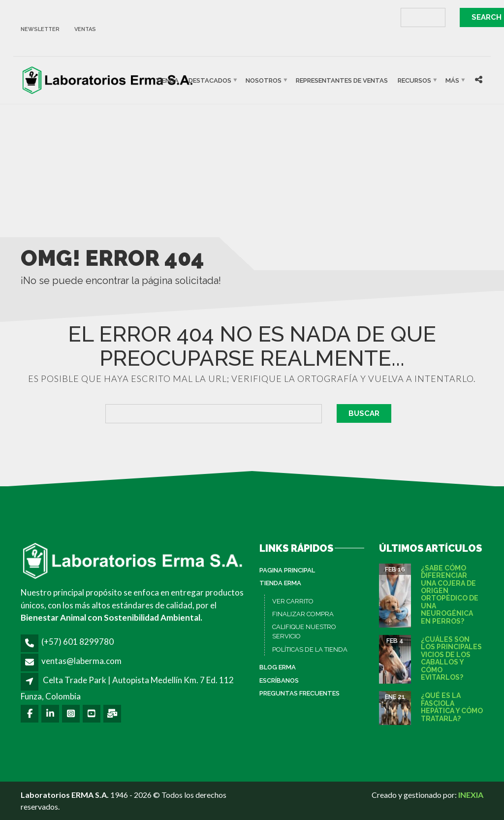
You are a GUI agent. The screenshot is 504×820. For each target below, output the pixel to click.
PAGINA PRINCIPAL (287, 570)
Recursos (414, 80)
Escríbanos (279, 680)
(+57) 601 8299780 (78, 642)
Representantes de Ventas (342, 80)
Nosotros (264, 80)
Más (452, 80)
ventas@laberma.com (81, 661)
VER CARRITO (293, 601)
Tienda (167, 80)
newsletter (40, 29)
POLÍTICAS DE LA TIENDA (310, 649)
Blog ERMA (278, 667)
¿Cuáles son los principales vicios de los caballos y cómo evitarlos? (451, 658)
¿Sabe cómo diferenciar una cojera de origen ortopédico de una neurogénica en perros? (450, 595)
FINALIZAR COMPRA (303, 614)
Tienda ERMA (280, 583)
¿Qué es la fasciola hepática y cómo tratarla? (452, 707)
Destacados (210, 80)
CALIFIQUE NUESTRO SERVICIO (304, 632)
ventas (85, 29)
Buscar (364, 413)
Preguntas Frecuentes (299, 693)
